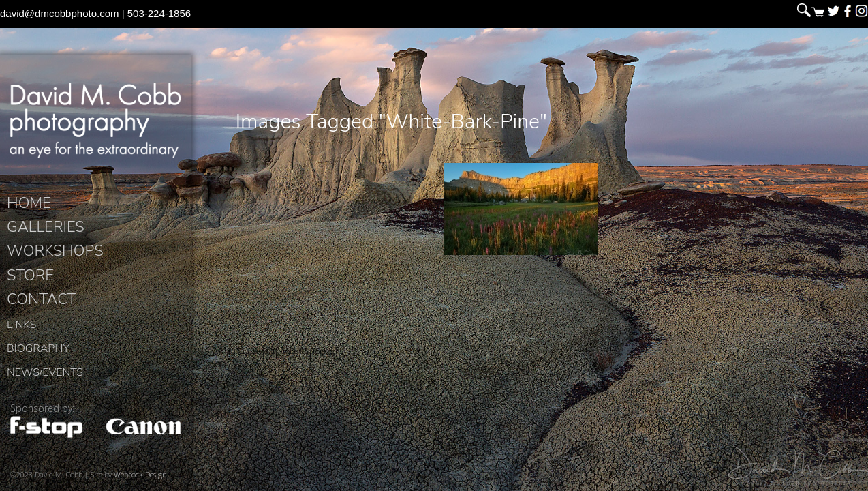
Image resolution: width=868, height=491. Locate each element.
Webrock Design (140, 474)
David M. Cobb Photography (95, 120)
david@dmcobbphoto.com (60, 13)
